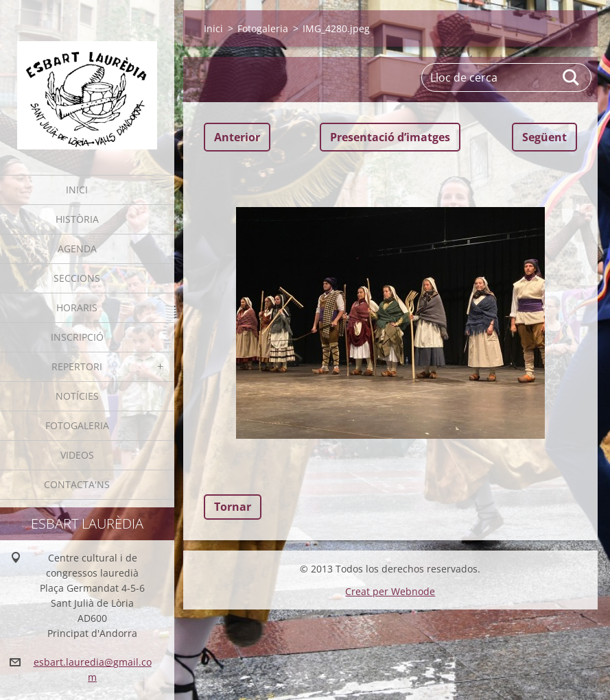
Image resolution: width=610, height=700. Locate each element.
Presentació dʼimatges (390, 137)
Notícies (77, 396)
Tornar (233, 507)
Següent (544, 137)
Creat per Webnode (390, 591)
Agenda (77, 249)
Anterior (237, 137)
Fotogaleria (77, 425)
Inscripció (77, 337)
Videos (77, 455)
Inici (77, 190)
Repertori (77, 366)
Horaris (77, 307)
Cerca (572, 77)
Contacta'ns (77, 484)
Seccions (77, 278)
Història (77, 219)
